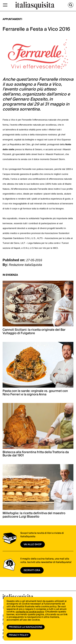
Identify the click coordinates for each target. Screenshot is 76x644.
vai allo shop (33, 545)
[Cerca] (71, 5)
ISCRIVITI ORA (32, 570)
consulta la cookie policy (30, 612)
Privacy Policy (19, 635)
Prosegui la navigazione (26, 627)
